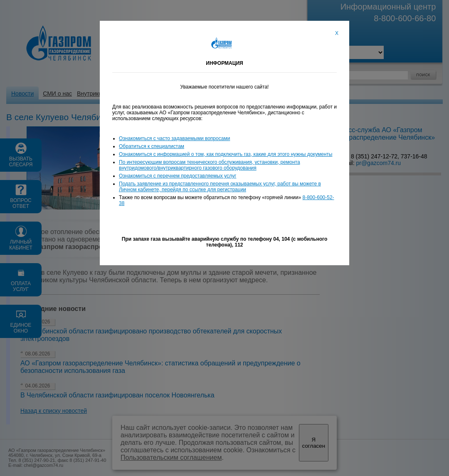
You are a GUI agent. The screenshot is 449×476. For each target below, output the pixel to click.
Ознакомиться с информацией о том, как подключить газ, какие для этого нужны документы (226, 154)
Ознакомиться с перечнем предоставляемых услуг (178, 176)
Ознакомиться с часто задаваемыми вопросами (174, 138)
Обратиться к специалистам (152, 146)
